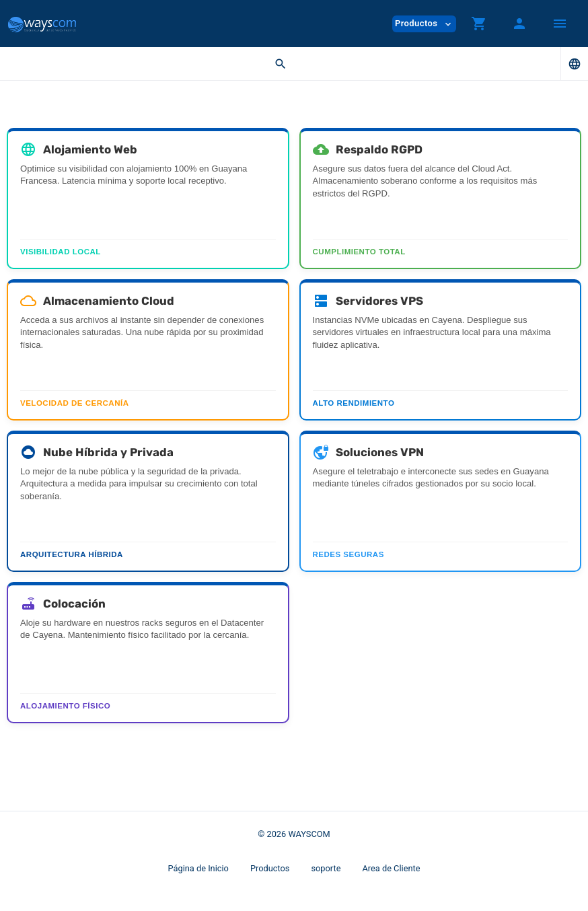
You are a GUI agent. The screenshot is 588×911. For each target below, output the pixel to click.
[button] (479, 24)
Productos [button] (424, 24)
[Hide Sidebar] (560, 24)
